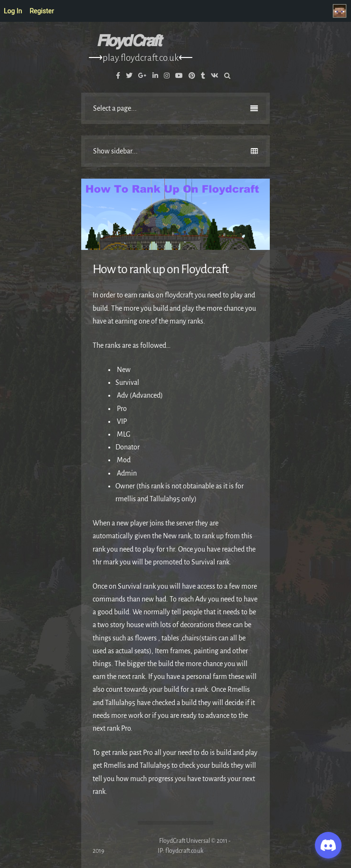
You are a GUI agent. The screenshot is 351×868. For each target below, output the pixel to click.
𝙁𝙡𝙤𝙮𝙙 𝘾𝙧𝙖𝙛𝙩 (128, 41)
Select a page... (175, 108)
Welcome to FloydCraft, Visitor (342, 11)
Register (42, 11)
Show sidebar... (175, 151)
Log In (13, 11)
